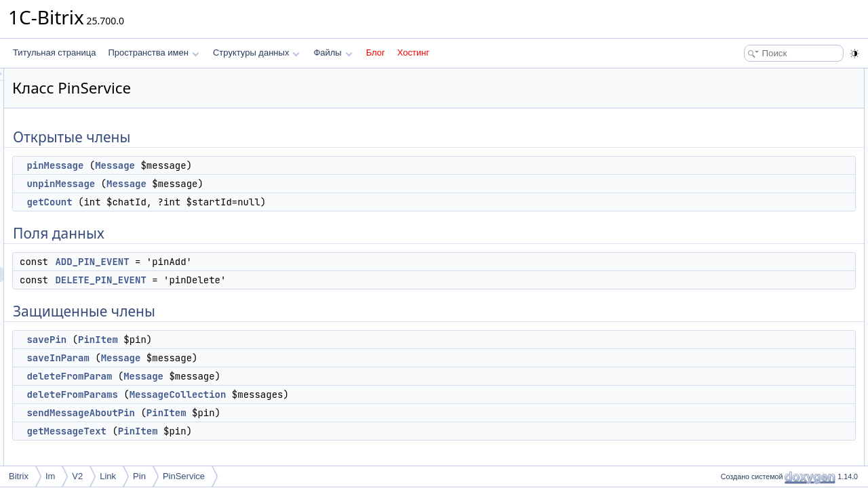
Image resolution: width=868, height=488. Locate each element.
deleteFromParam (239, 376)
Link (108, 476)
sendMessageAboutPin (250, 413)
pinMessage (224, 165)
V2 (77, 476)
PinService (184, 476)
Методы (732, 300)
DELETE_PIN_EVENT (270, 280)
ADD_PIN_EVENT (261, 262)
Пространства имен (153, 53)
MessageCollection (348, 394)
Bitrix (19, 476)
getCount (219, 202)
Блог (376, 53)
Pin (139, 476)
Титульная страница (54, 53)
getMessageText (236, 431)
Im (50, 476)
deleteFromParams (241, 394)
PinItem (268, 340)
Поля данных (742, 136)
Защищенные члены (755, 180)
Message (284, 165)
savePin (216, 340)
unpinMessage (230, 184)
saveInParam (227, 358)
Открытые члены (749, 76)
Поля (727, 449)
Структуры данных (256, 53)
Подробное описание (757, 285)
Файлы (333, 53)
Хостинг (413, 53)
